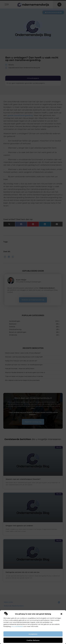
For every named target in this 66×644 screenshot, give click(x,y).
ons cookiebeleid (17, 626)
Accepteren (33, 634)
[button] (61, 614)
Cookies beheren (33, 640)
